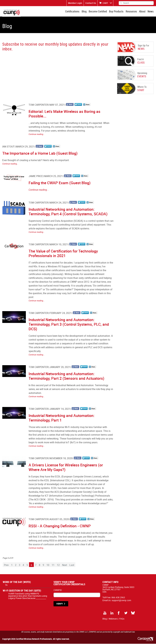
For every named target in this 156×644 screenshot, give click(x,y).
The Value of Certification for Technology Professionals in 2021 (63, 254)
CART (105, 3)
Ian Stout (8, 147)
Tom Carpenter (38, 105)
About (143, 11)
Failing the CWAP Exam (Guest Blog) (60, 183)
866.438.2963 (118, 598)
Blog (85, 11)
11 (53, 565)
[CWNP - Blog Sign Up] (58, 74)
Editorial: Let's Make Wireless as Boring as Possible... (64, 114)
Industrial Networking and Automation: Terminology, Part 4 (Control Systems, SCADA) (68, 212)
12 (58, 565)
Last (72, 565)
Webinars (113, 619)
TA (6, 585)
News (151, 11)
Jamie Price (36, 176)
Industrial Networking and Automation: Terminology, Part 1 (62, 418)
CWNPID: (58, 590)
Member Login (75, 3)
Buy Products (117, 11)
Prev (6, 565)
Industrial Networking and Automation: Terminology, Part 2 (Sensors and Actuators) (66, 376)
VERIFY (60, 604)
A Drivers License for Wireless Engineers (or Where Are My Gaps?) (66, 468)
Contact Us (91, 3)
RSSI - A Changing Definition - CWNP (60, 526)
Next (65, 565)
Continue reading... (37, 134)
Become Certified (99, 11)
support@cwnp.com (121, 601)
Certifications (74, 11)
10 (48, 565)
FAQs (122, 619)
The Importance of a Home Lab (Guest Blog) (40, 153)
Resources (132, 11)
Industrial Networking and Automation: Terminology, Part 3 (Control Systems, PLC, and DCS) (69, 325)
